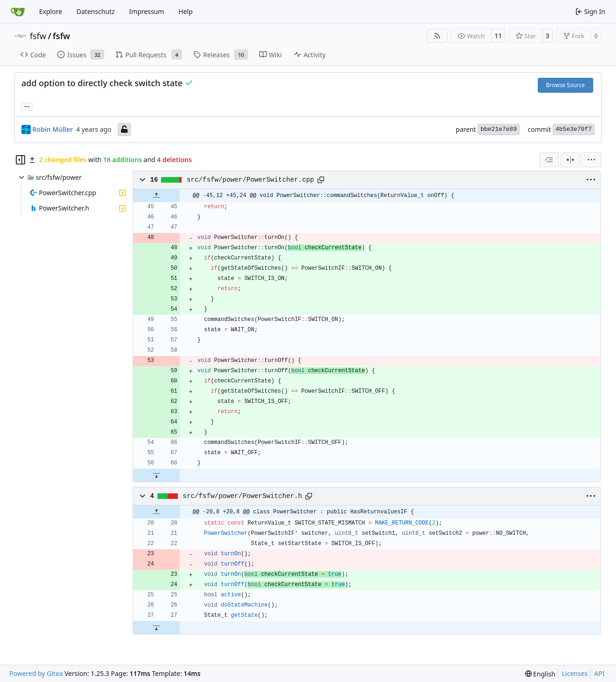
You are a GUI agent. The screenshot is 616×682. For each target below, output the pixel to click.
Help (186, 11)
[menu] (591, 160)
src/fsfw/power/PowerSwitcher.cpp (250, 180)
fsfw (38, 36)
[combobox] (549, 160)
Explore (51, 11)
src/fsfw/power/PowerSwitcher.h (242, 496)
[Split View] (570, 160)
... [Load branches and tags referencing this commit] (27, 106)
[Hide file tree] (20, 160)
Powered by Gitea (36, 673)
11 (498, 36)
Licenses (575, 673)
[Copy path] (321, 180)
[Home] (18, 12)
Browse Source (565, 85)
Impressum (146, 11)
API (599, 673)
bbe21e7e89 (499, 129)
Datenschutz (95, 11)
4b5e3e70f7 (574, 129)
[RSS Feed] (437, 36)
